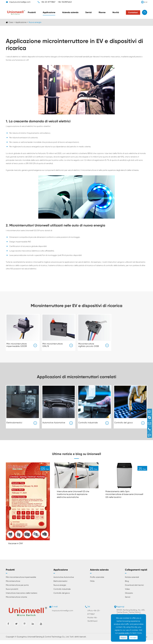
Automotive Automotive (54, 422)
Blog (127, 585)
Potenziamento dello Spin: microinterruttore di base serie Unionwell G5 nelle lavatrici (121, 498)
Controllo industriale (88, 422)
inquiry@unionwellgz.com (20, 2)
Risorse (102, 12)
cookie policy (124, 633)
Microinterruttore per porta (17, 589)
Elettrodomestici (14, 422)
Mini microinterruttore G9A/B (53, 344)
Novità (116, 12)
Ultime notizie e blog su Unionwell (76, 455)
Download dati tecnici (134, 589)
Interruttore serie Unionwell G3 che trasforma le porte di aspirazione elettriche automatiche (75, 498)
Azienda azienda (70, 12)
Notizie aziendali (132, 581)
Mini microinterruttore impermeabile (21, 581)
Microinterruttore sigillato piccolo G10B (89, 344)
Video (127, 593)
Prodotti (32, 12)
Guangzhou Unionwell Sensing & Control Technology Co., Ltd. (43, 641)
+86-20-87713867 (48, 2)
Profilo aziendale (97, 581)
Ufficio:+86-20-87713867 (94, 616)
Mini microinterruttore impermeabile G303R (17, 344)
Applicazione (49, 12)
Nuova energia (35, 22)
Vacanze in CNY (17, 547)
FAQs (92, 585)
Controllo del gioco (124, 422)
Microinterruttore (13, 585)
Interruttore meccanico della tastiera (21, 597)
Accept (133, 638)
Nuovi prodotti (12, 593)
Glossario (129, 597)
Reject (123, 638)
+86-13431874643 (65, 2)
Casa (11, 22)
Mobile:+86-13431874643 (92, 623)
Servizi (89, 12)
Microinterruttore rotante (16, 601)
